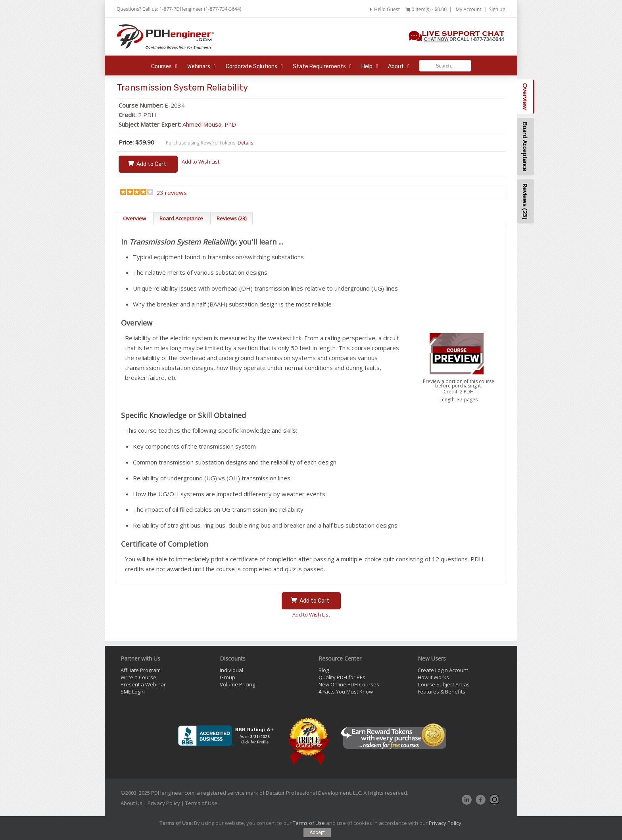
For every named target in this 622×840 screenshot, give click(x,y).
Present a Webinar (143, 684)
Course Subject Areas (444, 684)
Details (245, 143)
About (399, 66)
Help (370, 66)
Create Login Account (443, 670)
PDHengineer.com (173, 793)
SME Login (133, 692)
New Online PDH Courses (349, 684)
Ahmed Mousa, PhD (209, 124)
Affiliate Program (141, 670)
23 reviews (172, 193)
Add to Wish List (201, 162)
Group (227, 677)
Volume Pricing (237, 684)
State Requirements (322, 66)
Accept (317, 832)
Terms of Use (201, 803)
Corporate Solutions (254, 66)
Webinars (202, 66)
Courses (164, 66)
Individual (231, 670)
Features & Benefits (442, 692)
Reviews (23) (231, 218)
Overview (134, 218)
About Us (132, 803)
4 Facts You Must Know (346, 692)
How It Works (433, 677)
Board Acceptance (181, 218)
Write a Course (138, 677)
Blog (324, 670)
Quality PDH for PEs (342, 677)
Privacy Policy (164, 803)
